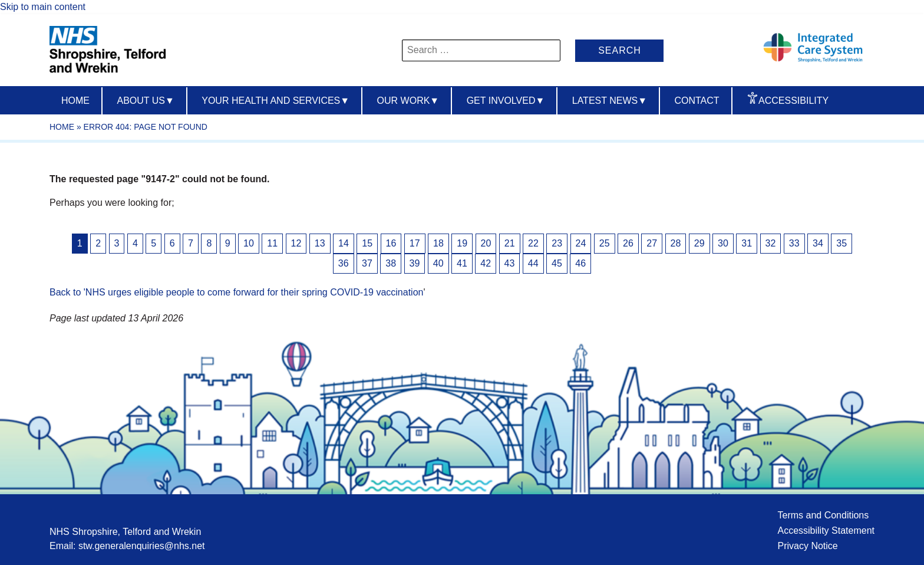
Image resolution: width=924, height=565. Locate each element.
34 (818, 243)
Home (75, 101)
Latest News (610, 101)
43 (510, 263)
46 (580, 263)
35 (841, 243)
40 (438, 263)
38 (391, 263)
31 (747, 243)
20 (486, 243)
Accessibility (793, 101)
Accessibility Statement (826, 530)
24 (581, 243)
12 (296, 243)
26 (628, 243)
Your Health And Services (275, 101)
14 (344, 243)
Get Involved (506, 101)
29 (699, 243)
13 (320, 243)
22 (533, 243)
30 (723, 243)
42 (486, 263)
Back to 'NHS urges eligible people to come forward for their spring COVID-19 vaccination (236, 292)
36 (344, 263)
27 (652, 243)
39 (415, 263)
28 (676, 243)
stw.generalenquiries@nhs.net (142, 546)
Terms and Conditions (823, 515)
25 (605, 243)
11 (272, 243)
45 (557, 263)
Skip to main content (43, 7)
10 (249, 243)
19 (462, 243)
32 (771, 243)
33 (794, 243)
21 (510, 243)
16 (391, 243)
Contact (697, 101)
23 (557, 243)
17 (415, 243)
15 (367, 243)
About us (145, 101)
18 (438, 243)
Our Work (408, 101)
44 (533, 263)
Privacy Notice (807, 546)
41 (462, 263)
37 (367, 263)
